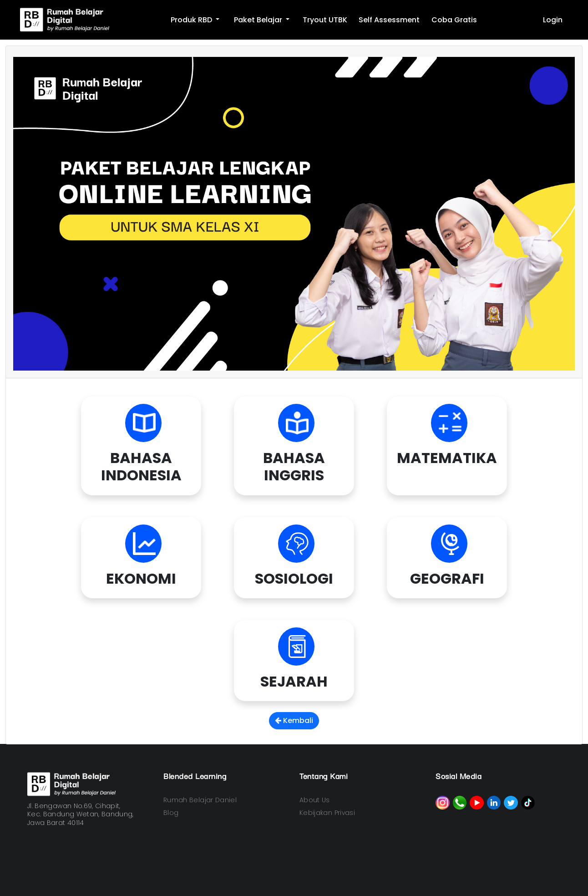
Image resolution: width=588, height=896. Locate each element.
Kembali (294, 720)
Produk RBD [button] (192, 20)
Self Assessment (389, 20)
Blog (171, 813)
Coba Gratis (454, 20)
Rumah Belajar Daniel (200, 800)
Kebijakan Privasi (327, 813)
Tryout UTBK (325, 20)
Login (553, 20)
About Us (315, 800)
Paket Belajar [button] (259, 20)
